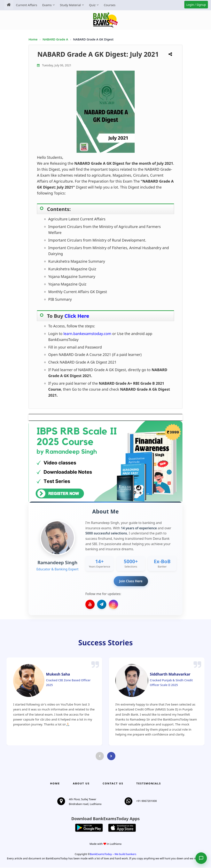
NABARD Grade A (56, 39)
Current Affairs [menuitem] (26, 5)
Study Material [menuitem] (70, 5)
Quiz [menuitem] (92, 5)
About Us (81, 784)
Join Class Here (131, 581)
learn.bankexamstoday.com (88, 334)
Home (33, 39)
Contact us (113, 784)
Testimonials (149, 784)
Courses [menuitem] (109, 5)
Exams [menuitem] (47, 5)
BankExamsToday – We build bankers (113, 854)
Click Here (77, 316)
